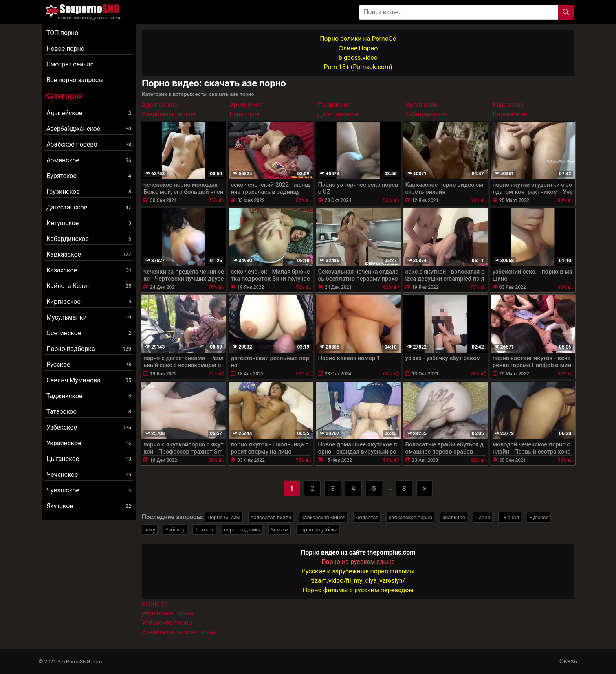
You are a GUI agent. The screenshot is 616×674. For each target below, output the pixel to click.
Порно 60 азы (224, 517)
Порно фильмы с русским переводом (358, 590)
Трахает (204, 530)
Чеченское (89, 475)
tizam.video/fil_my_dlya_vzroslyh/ (358, 581)
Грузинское (89, 192)
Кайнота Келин (89, 286)
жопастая (367, 517)
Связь (568, 661)
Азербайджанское (89, 129)
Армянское (89, 160)
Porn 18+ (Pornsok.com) (358, 67)
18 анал (510, 517)
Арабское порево (89, 144)
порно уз (155, 604)
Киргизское (89, 302)
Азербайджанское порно (179, 632)
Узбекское (89, 427)
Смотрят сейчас (70, 64)
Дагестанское (89, 207)
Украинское (89, 443)
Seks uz (280, 530)
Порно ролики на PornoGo (358, 39)
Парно (483, 517)
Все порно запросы (75, 80)
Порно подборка (89, 349)
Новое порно (65, 49)
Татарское (89, 412)
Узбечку (175, 530)
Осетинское (89, 333)
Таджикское (89, 396)
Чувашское (89, 490)
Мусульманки (89, 317)
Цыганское (89, 459)
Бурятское (89, 176)
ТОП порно (62, 33)
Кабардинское (89, 239)
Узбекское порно (167, 623)
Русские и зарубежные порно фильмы (358, 571)
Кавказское (89, 254)
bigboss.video (358, 58)
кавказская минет (323, 517)
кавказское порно (410, 517)
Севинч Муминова (89, 380)
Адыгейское (89, 113)
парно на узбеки (318, 530)
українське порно (168, 613)
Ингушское (89, 223)
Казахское (89, 270)
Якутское (89, 506)
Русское (89, 365)
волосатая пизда (271, 517)
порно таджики (242, 530)
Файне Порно (358, 48)
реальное (454, 517)
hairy (150, 530)
